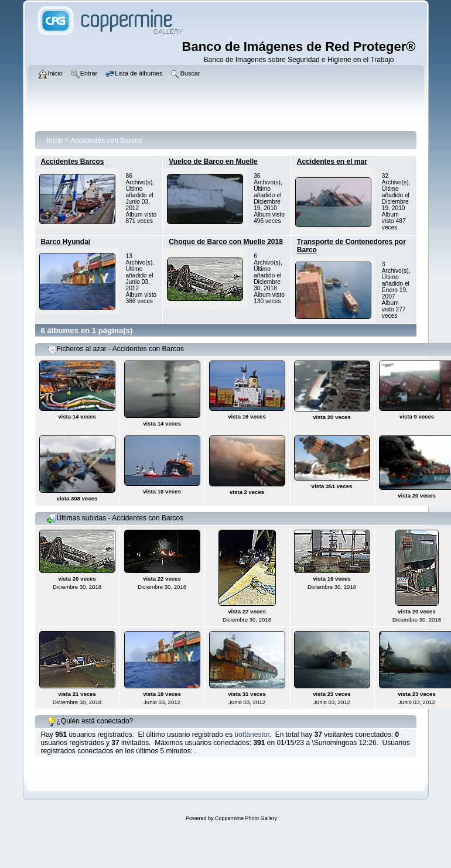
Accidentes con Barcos (107, 140)
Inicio (55, 140)
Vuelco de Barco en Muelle (213, 162)
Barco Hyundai (66, 242)
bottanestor (252, 735)
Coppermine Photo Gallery (246, 818)
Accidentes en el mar (332, 162)
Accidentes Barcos (73, 162)
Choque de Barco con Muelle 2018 (226, 242)
